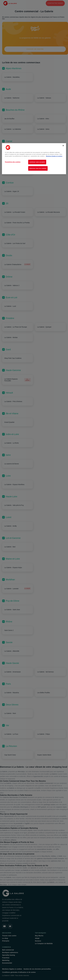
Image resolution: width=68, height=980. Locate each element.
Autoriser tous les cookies (38, 168)
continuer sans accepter (37, 162)
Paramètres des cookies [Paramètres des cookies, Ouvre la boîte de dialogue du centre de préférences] (13, 162)
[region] (34, 159)
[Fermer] (63, 146)
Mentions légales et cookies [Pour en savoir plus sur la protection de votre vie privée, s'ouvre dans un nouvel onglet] (54, 156)
